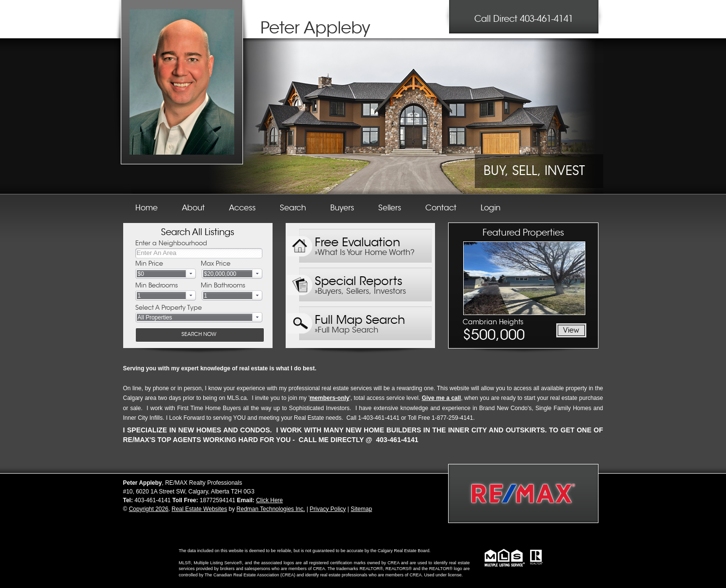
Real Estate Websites (200, 509)
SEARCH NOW (199, 334)
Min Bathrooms (223, 285)
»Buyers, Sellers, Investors (360, 291)
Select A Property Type (169, 308)
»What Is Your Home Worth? (365, 253)
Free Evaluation (357, 240)
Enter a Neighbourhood (171, 243)
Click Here (269, 500)
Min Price (149, 263)
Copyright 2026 (149, 509)
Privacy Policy (328, 509)
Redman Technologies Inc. (271, 509)
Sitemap (361, 509)
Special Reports (359, 279)
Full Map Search (360, 318)
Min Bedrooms (157, 285)
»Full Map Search (347, 330)
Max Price (216, 263)
